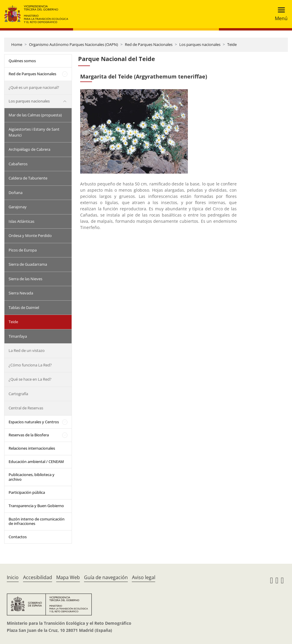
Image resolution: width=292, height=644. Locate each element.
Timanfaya (18, 336)
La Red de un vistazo (27, 350)
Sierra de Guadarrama (28, 264)
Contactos (18, 537)
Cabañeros (18, 164)
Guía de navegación (106, 577)
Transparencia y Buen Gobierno (36, 506)
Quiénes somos (22, 61)
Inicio (13, 577)
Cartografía (18, 394)
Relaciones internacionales (32, 448)
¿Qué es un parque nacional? (34, 87)
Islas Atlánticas (21, 221)
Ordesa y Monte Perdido (30, 236)
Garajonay (18, 207)
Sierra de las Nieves (25, 279)
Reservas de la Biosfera (29, 435)
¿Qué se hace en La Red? (30, 379)
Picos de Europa (23, 250)
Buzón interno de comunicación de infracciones (37, 521)
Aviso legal (144, 577)
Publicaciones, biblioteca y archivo (32, 477)
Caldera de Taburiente (28, 178)
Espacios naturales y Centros (34, 422)
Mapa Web (68, 577)
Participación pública (27, 492)
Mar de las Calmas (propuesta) (35, 115)
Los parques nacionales (200, 44)
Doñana (16, 193)
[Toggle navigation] (279, 14)
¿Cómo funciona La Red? (30, 365)
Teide (232, 44)
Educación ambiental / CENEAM (36, 462)
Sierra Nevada (21, 293)
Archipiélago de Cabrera (29, 149)
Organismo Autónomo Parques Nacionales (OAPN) (74, 44)
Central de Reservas (26, 408)
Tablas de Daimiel (24, 307)
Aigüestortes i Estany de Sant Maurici (34, 132)
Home (17, 44)
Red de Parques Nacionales (149, 44)
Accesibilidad (38, 577)
